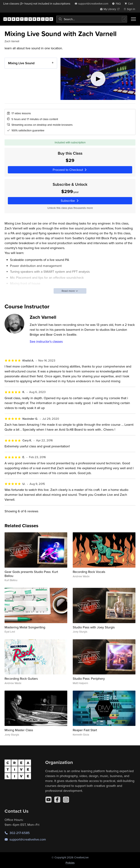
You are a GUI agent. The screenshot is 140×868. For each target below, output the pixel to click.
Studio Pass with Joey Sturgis (94, 627)
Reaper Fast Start (85, 730)
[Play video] (98, 79)
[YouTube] (48, 800)
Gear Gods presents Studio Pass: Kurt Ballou (31, 574)
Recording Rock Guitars (21, 679)
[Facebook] (57, 800)
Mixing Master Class (19, 730)
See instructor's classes (46, 341)
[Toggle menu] (133, 19)
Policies (70, 863)
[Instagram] (66, 800)
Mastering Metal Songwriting (25, 627)
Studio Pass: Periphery (89, 679)
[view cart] (130, 4)
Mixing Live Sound (21, 63)
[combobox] (92, 19)
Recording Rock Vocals (89, 572)
